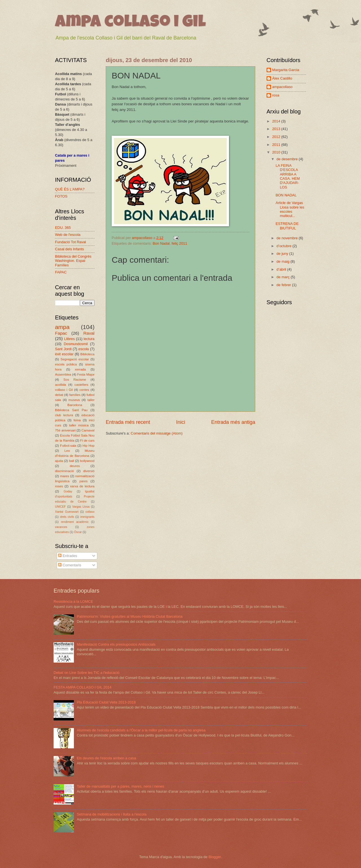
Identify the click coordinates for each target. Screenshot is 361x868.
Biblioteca (87, 354)
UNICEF (60, 507)
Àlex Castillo (282, 78)
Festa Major (86, 374)
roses (59, 486)
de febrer (284, 285)
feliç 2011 (180, 243)
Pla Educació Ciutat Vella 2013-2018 (106, 702)
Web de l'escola (68, 235)
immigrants (87, 517)
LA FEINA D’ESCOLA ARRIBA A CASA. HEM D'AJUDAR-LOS (288, 176)
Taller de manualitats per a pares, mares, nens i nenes (120, 786)
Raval (89, 333)
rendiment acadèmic (75, 522)
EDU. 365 (63, 228)
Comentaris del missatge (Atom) (157, 433)
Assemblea (63, 374)
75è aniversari (65, 430)
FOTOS (61, 196)
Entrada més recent (128, 422)
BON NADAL (286, 195)
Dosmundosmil (76, 344)
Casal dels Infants (69, 249)
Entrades (68, 556)
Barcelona (75, 405)
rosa (276, 95)
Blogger (215, 857)
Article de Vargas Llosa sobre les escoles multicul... (290, 209)
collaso (90, 512)
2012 (277, 137)
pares (83, 481)
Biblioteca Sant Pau (71, 410)
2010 (277, 152)
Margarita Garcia (286, 70)
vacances (61, 527)
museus (74, 400)
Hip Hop (88, 446)
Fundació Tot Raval (71, 242)
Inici (180, 422)
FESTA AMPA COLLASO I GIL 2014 (82, 687)
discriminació (64, 471)
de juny (283, 254)
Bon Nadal (161, 243)
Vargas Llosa (81, 507)
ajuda (59, 461)
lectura (89, 339)
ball (71, 461)
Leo (67, 451)
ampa (62, 327)
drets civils (67, 517)
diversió (89, 471)
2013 (277, 129)
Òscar (78, 532)
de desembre (288, 159)
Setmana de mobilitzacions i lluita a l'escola (112, 814)
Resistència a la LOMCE (73, 601)
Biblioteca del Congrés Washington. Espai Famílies (73, 261)
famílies (75, 395)
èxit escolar (64, 354)
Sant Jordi (63, 349)
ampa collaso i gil (130, 23)
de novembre (288, 238)
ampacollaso (282, 87)
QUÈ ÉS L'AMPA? (70, 189)
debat (59, 395)
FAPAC (61, 272)
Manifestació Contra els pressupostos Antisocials (116, 644)
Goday (68, 491)
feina (77, 420)
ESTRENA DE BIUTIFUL (287, 226)
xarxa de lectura (82, 486)
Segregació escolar (75, 359)
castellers (81, 385)
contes (84, 390)
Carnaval (88, 430)
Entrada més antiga (233, 422)
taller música (79, 425)
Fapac (61, 333)
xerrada (80, 369)
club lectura (64, 415)
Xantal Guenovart (67, 512)
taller (91, 400)
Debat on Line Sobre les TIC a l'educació (86, 673)
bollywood (87, 461)
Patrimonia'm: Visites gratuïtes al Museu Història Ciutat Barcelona (130, 616)
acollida (60, 385)
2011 (277, 145)
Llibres (69, 339)
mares (65, 476)
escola (84, 349)
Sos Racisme (75, 380)
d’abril (282, 269)
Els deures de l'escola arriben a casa (106, 758)
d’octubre (284, 246)
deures (75, 466)
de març (283, 277)
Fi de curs (87, 440)
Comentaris (70, 565)
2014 (277, 121)
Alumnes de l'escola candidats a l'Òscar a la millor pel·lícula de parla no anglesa (141, 730)
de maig (283, 261)
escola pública (66, 364)
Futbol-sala (68, 446)
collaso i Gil (64, 390)
